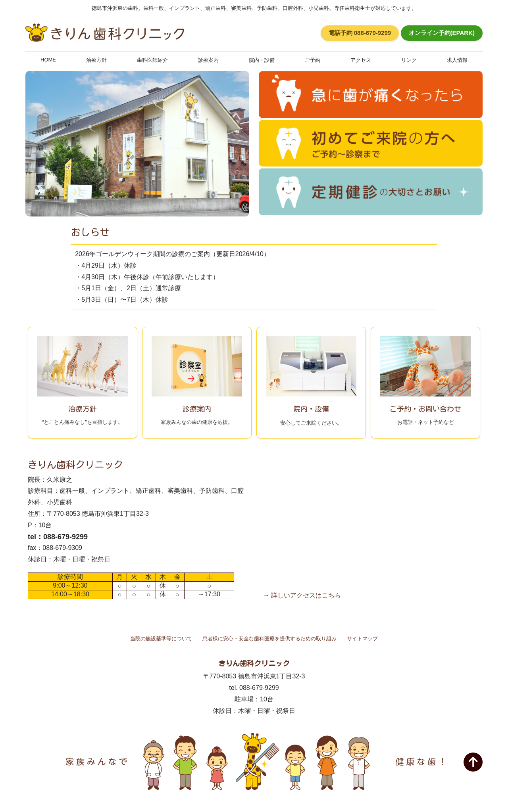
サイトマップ (362, 639)
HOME (48, 60)
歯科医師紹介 (152, 60)
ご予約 (313, 60)
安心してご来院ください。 (311, 409)
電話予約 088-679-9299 (360, 33)
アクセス (361, 60)
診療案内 (208, 60)
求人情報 (457, 60)
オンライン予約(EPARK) (442, 33)
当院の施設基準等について (161, 639)
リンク (409, 60)
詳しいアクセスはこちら (306, 595)
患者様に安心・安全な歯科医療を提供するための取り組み (269, 639)
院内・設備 (262, 60)
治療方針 (96, 60)
